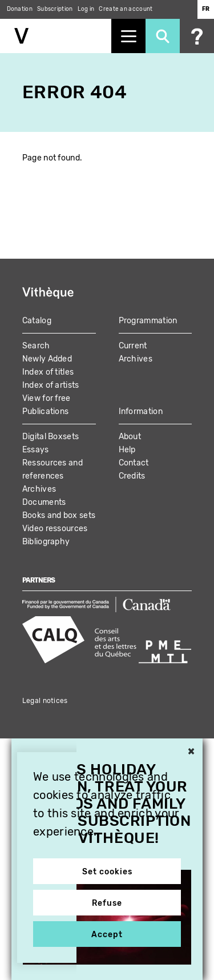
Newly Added (47, 359)
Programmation (148, 321)
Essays (36, 450)
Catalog (37, 321)
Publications (46, 411)
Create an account (126, 9)
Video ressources (55, 529)
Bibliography (46, 542)
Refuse (107, 903)
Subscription (55, 9)
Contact (134, 463)
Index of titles (48, 372)
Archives (136, 359)
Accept (107, 935)
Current (133, 346)
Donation (20, 9)
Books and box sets (59, 515)
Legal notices (45, 701)
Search (36, 346)
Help (127, 450)
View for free (47, 398)
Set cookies (107, 872)
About (130, 437)
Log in (86, 9)
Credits (132, 476)
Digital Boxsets (51, 437)
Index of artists (51, 385)
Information (141, 411)
